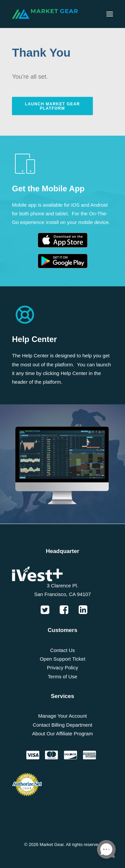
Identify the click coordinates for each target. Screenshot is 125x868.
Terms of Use (62, 676)
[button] (110, 14)
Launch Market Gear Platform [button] (53, 106)
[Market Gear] (45, 14)
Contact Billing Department (62, 725)
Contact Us (62, 650)
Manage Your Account (63, 716)
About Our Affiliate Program (62, 733)
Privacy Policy (62, 667)
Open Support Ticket (62, 659)
